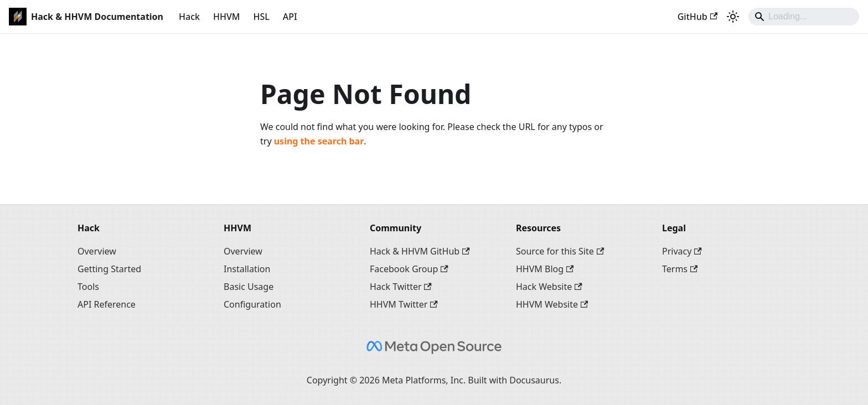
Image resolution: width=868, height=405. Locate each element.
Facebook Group (409, 269)
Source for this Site (560, 251)
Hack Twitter (401, 287)
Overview (97, 251)
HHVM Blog (545, 269)
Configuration (252, 304)
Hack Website (549, 287)
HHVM (226, 17)
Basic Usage (249, 287)
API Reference (107, 304)
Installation (247, 269)
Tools (88, 287)
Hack (189, 17)
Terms (680, 269)
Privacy (682, 251)
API (290, 17)
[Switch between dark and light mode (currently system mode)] (733, 17)
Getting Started (109, 269)
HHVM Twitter (404, 304)
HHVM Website (552, 304)
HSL (261, 17)
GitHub (697, 17)
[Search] (804, 17)
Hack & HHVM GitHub (420, 251)
